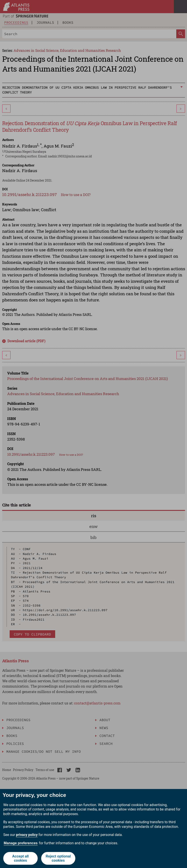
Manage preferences (21, 843)
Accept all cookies (20, 858)
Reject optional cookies (58, 858)
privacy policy (27, 835)
